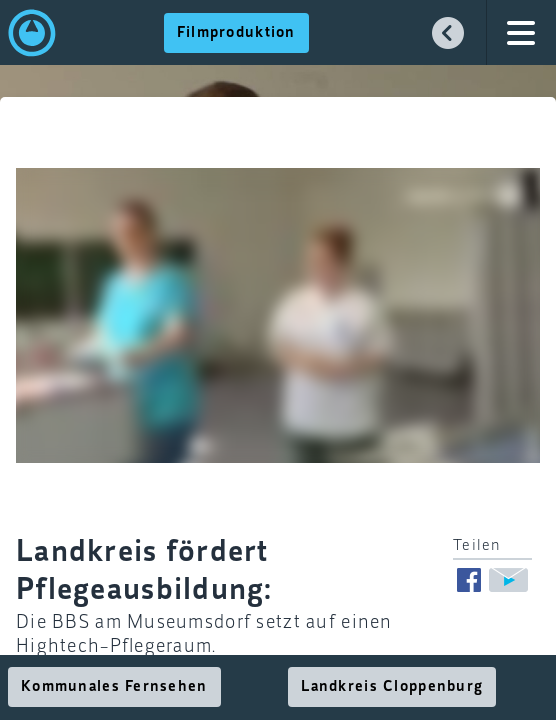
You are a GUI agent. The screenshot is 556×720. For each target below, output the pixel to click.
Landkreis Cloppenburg (392, 687)
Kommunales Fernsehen (114, 687)
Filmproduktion (236, 33)
